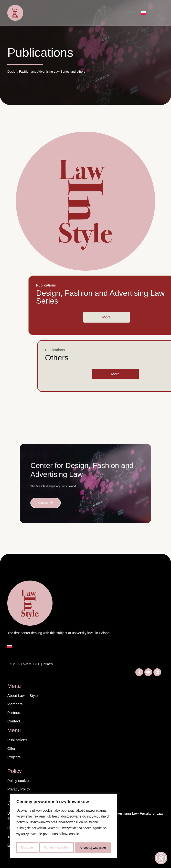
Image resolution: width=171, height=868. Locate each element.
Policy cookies (19, 781)
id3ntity (48, 664)
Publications (17, 740)
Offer (11, 748)
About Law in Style (22, 695)
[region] (64, 827)
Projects (14, 757)
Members (15, 704)
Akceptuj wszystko (93, 848)
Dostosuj (27, 848)
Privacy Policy (19, 789)
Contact (14, 721)
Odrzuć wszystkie (56, 848)
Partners (14, 713)
